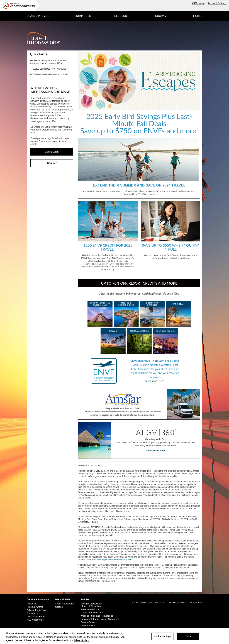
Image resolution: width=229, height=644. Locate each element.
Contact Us (33, 613)
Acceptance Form (90, 609)
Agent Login (52, 152)
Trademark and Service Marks (96, 629)
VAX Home (198, 3)
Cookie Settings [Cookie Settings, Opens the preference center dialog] (162, 638)
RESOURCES (122, 16)
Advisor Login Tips (36, 610)
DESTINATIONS (82, 16)
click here (127, 511)
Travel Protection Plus (92, 613)
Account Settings (217, 3)
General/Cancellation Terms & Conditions (91, 605)
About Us (32, 604)
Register (52, 163)
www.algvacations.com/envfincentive (114, 560)
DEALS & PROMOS (38, 16)
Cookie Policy (88, 626)
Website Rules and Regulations (97, 616)
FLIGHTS (197, 16)
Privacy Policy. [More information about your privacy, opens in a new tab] (81, 642)
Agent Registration (65, 604)
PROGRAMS (161, 16)
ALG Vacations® (35, 620)
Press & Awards (35, 607)
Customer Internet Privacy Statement (100, 619)
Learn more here (154, 381)
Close (188, 638)
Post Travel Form (36, 617)
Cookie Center (88, 622)
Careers (59, 607)
